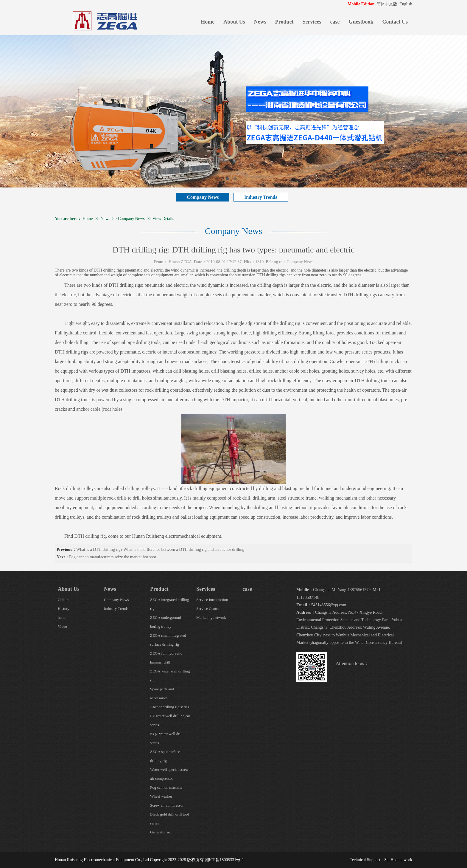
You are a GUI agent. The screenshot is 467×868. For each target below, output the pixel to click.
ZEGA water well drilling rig (170, 676)
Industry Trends (261, 197)
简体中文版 (387, 4)
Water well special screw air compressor (169, 774)
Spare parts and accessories (162, 693)
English (406, 4)
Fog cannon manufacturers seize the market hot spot (113, 557)
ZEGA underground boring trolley (165, 622)
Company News (203, 197)
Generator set (161, 832)
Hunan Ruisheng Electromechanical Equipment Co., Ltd (102, 860)
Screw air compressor (167, 805)
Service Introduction (212, 600)
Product (284, 22)
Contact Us (395, 22)
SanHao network (398, 860)
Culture (64, 600)
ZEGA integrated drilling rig (170, 604)
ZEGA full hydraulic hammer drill (166, 658)
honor (62, 617)
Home (208, 22)
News (260, 22)
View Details (163, 219)
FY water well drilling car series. (170, 720)
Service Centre (208, 609)
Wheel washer (161, 796)
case (335, 22)
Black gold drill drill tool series (169, 819)
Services (312, 22)
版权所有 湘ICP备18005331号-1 (215, 860)
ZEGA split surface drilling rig (165, 756)
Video (62, 626)
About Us (234, 22)
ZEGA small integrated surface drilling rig (168, 640)
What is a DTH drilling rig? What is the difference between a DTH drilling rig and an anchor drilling (160, 550)
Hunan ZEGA (180, 262)
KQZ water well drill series (166, 738)
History (64, 609)
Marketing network (211, 617)
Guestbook (361, 22)
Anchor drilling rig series (170, 707)
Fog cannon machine (166, 787)
